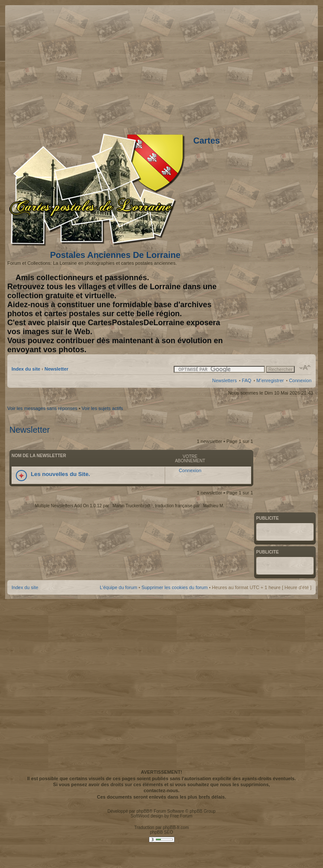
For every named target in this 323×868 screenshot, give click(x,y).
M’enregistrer (270, 380)
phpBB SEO (162, 832)
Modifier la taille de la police (305, 368)
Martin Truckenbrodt (132, 506)
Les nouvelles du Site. (61, 474)
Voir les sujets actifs (102, 408)
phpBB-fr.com (176, 828)
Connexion (300, 380)
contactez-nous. (162, 790)
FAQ (246, 380)
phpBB (143, 811)
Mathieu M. (214, 506)
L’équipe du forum (118, 587)
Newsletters (224, 380)
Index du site (26, 369)
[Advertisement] (80, 683)
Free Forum (181, 816)
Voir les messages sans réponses (42, 408)
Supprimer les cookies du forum (175, 587)
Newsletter (56, 369)
